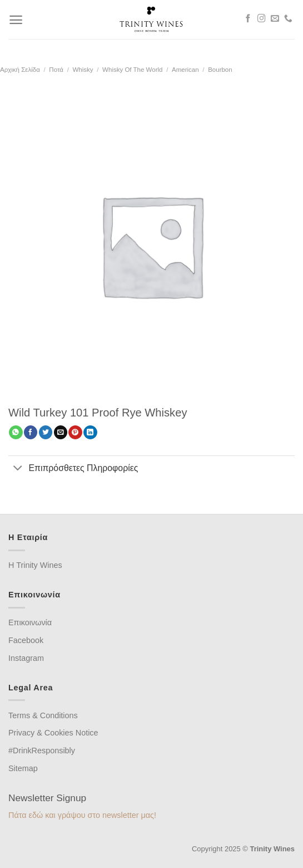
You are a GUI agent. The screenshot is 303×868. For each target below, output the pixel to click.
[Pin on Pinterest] (75, 432)
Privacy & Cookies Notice (53, 733)
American (185, 70)
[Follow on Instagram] (262, 19)
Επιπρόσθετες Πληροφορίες (73, 469)
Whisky (83, 70)
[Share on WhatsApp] (16, 432)
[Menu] (16, 20)
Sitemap (23, 768)
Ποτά (56, 70)
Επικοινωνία (30, 622)
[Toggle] (18, 469)
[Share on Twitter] (46, 432)
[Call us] (288, 19)
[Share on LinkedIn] (90, 432)
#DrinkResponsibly (42, 751)
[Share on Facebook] (31, 432)
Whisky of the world (132, 70)
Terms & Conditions (43, 715)
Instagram (26, 658)
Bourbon (220, 70)
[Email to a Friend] (61, 432)
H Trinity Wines (35, 565)
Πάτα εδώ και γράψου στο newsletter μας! (82, 815)
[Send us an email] (275, 19)
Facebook (26, 640)
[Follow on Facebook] (248, 19)
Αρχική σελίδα (20, 70)
